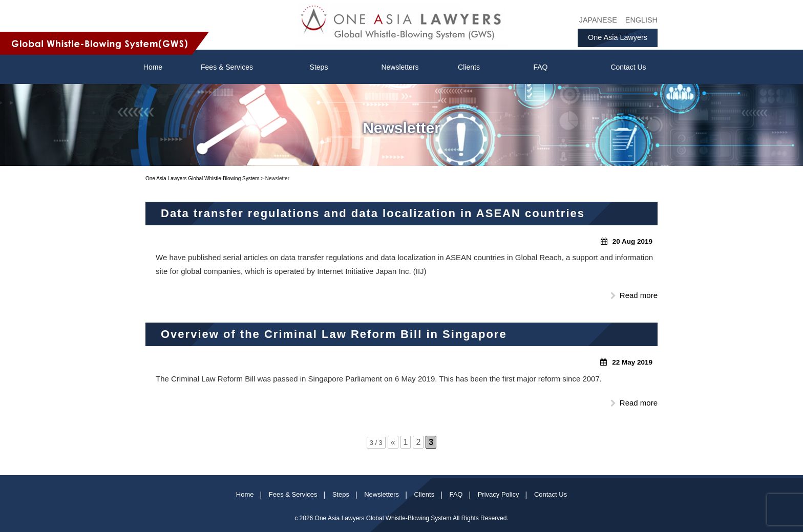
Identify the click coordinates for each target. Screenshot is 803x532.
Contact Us (628, 67)
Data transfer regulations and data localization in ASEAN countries (373, 213)
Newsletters (400, 67)
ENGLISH (641, 20)
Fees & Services (227, 67)
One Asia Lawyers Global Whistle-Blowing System (383, 518)
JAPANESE (598, 20)
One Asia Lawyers (618, 37)
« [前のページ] (393, 442)
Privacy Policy (499, 494)
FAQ (540, 67)
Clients (469, 67)
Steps (319, 67)
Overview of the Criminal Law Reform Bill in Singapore (334, 334)
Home (245, 494)
